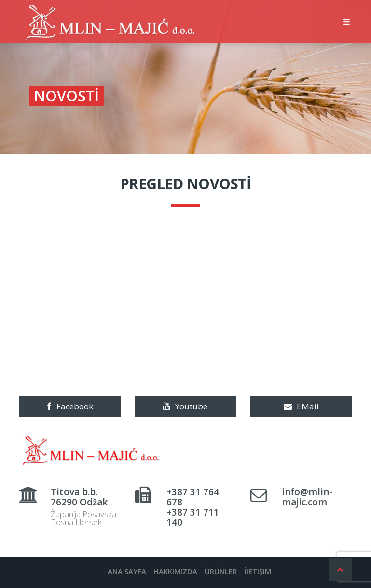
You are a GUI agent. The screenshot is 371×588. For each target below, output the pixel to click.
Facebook (70, 406)
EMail (301, 406)
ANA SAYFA (127, 571)
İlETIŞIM (258, 571)
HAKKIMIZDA (175, 571)
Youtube (185, 406)
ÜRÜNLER (221, 571)
